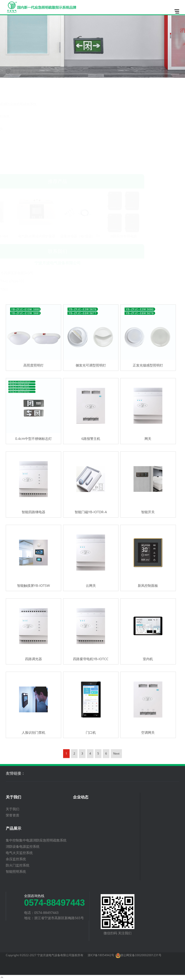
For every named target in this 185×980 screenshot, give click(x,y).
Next (116, 787)
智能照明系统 (21, 165)
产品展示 (13, 828)
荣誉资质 (13, 815)
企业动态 (81, 797)
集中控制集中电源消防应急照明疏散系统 (41, 104)
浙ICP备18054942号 (101, 955)
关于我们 (13, 797)
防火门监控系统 (23, 153)
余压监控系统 (21, 141)
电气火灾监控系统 (24, 129)
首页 (16, 71)
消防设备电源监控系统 (28, 116)
